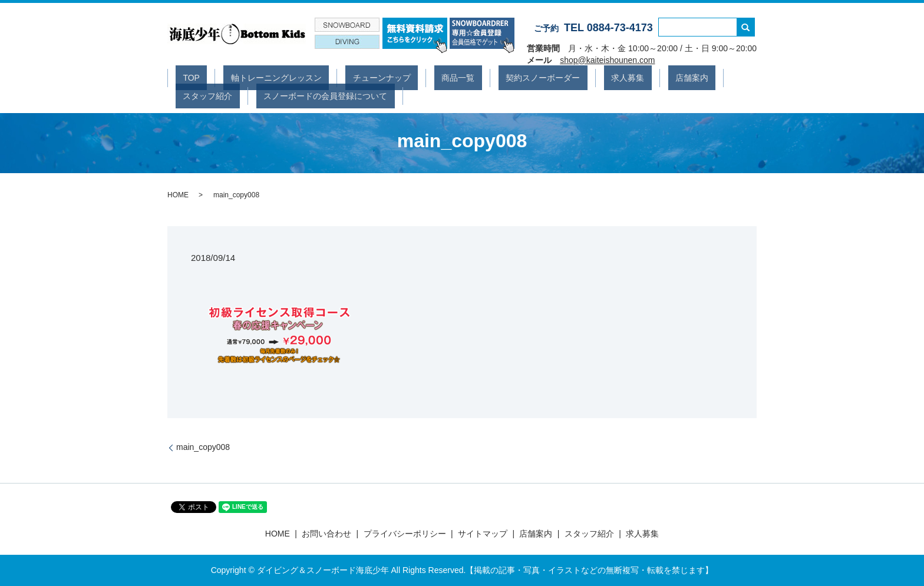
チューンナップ (345, 77)
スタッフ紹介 (655, 77)
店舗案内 (597, 77)
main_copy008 (203, 447)
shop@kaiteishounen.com (607, 60)
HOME (178, 195)
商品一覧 (407, 77)
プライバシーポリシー (405, 534)
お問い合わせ (326, 534)
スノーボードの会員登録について (237, 95)
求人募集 (547, 77)
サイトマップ (483, 534)
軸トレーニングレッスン (255, 77)
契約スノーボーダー (477, 77)
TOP (184, 77)
